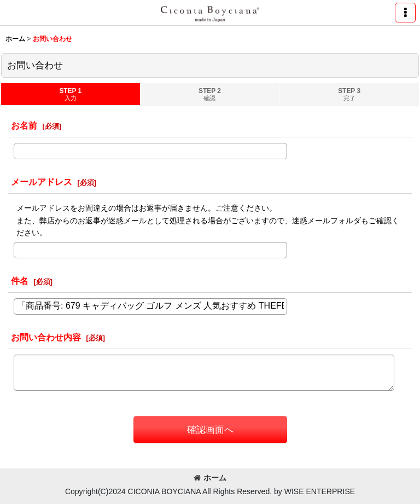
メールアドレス (42, 182)
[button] (405, 13)
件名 (20, 281)
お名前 (24, 125)
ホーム (210, 478)
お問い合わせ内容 (46, 337)
